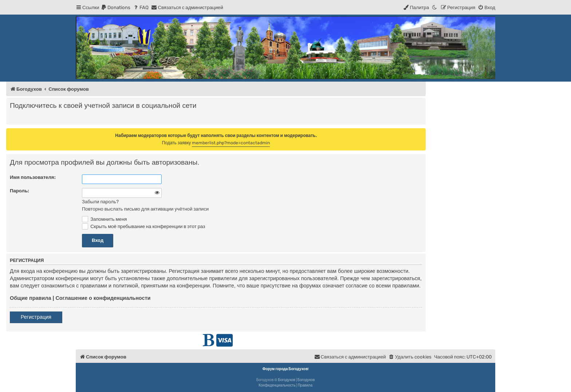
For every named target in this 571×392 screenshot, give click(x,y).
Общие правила (30, 298)
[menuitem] (116, 7)
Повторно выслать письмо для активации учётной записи (145, 209)
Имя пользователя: (33, 177)
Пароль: (19, 191)
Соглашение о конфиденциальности (103, 298)
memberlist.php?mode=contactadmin (231, 143)
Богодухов (287, 380)
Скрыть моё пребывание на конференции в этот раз (143, 226)
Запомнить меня (104, 219)
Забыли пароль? (100, 202)
